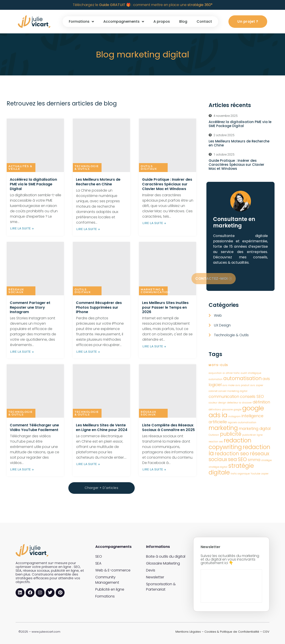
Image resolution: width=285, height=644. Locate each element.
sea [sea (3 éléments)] (232, 459)
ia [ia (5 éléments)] (224, 415)
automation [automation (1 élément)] (216, 379)
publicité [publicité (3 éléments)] (231, 434)
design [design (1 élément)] (222, 403)
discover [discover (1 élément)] (247, 403)
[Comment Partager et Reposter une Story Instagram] (35, 269)
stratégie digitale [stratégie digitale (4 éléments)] (231, 469)
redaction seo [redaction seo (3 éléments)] (232, 454)
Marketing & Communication (156, 291)
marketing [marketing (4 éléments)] (223, 428)
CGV (266, 631)
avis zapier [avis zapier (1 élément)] (257, 385)
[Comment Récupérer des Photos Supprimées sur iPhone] (101, 269)
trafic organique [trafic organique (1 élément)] (240, 474)
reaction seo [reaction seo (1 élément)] (216, 442)
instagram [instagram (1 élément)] (234, 416)
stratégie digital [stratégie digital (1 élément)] (218, 467)
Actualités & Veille (20, 167)
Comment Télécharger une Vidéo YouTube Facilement (34, 427)
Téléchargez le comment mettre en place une (143, 5)
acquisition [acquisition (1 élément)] (215, 373)
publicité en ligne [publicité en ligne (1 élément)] (252, 435)
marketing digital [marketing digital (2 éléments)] (255, 428)
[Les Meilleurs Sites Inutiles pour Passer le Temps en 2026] (168, 269)
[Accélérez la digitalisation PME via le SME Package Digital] (35, 145)
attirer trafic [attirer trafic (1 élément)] (233, 373)
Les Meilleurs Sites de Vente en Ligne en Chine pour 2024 (102, 427)
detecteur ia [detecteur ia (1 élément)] (234, 403)
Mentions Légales (188, 631)
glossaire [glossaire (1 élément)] (227, 410)
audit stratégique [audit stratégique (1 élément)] (251, 373)
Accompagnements (124, 22)
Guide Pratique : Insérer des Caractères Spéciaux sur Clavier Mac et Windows (167, 184)
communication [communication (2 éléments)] (224, 396)
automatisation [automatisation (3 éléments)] (242, 378)
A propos (162, 21)
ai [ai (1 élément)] (224, 373)
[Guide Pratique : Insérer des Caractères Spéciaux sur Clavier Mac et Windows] (168, 145)
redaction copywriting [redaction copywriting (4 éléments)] (230, 444)
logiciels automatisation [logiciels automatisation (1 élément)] (242, 422)
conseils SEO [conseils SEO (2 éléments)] (252, 396)
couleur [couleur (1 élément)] (213, 403)
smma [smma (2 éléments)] (254, 460)
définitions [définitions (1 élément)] (215, 410)
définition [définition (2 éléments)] (261, 402)
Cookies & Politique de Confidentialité (232, 631)
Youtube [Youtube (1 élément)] (255, 474)
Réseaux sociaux (16, 291)
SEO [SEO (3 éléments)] (242, 459)
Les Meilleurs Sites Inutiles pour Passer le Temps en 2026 (165, 307)
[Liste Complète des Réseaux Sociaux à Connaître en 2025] (168, 391)
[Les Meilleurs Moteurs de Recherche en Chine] (101, 145)
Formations (81, 22)
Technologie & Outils (87, 167)
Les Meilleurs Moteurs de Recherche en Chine (98, 182)
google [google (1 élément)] (237, 410)
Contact (204, 21)
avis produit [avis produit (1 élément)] (242, 385)
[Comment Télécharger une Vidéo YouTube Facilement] (35, 391)
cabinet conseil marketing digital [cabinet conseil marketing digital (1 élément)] (228, 391)
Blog (183, 21)
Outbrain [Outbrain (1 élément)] (214, 435)
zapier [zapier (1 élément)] (265, 474)
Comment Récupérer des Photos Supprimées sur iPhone (99, 307)
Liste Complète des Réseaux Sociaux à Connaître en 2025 (168, 427)
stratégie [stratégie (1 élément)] (266, 460)
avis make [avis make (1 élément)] (228, 385)
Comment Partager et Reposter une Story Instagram (30, 307)
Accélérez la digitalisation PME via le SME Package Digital (33, 184)
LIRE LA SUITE (22, 229)
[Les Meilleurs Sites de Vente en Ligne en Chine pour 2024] (101, 391)
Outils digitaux (149, 167)
